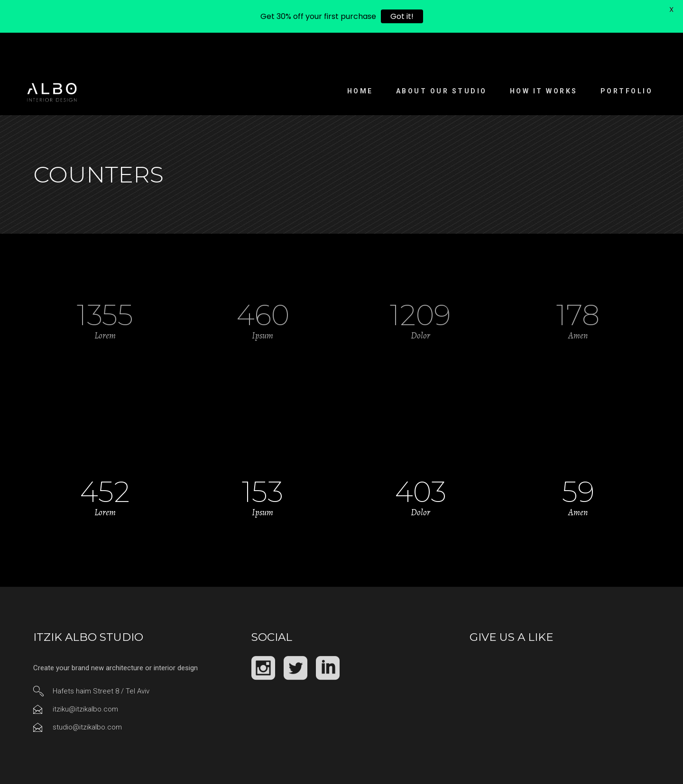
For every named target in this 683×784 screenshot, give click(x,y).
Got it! (402, 16)
